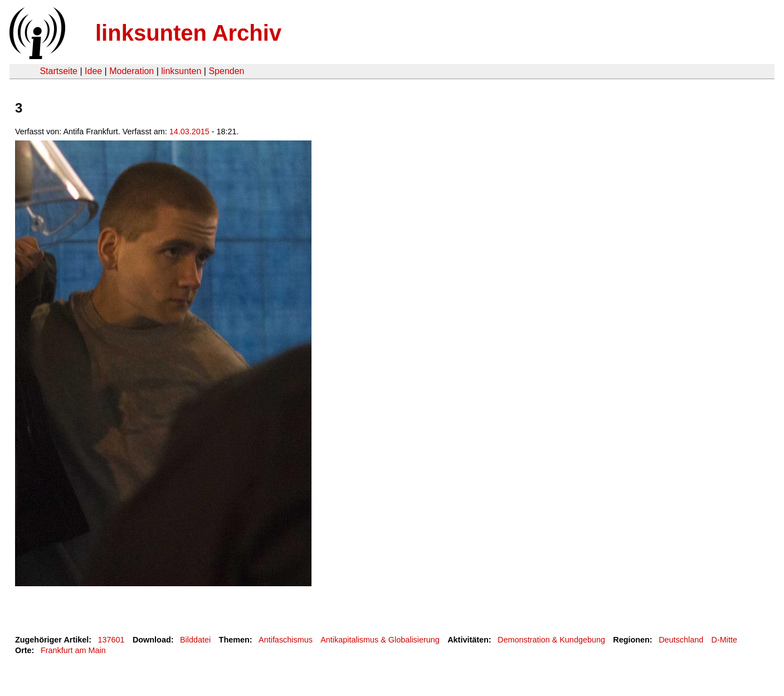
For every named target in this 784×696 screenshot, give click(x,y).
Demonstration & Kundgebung (551, 640)
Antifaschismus (286, 640)
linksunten (181, 71)
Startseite (59, 71)
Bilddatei (195, 640)
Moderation (132, 71)
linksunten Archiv (188, 33)
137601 (111, 640)
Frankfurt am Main (73, 650)
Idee (93, 71)
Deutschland (681, 640)
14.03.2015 (189, 132)
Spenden (226, 71)
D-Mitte (724, 640)
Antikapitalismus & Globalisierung (380, 640)
